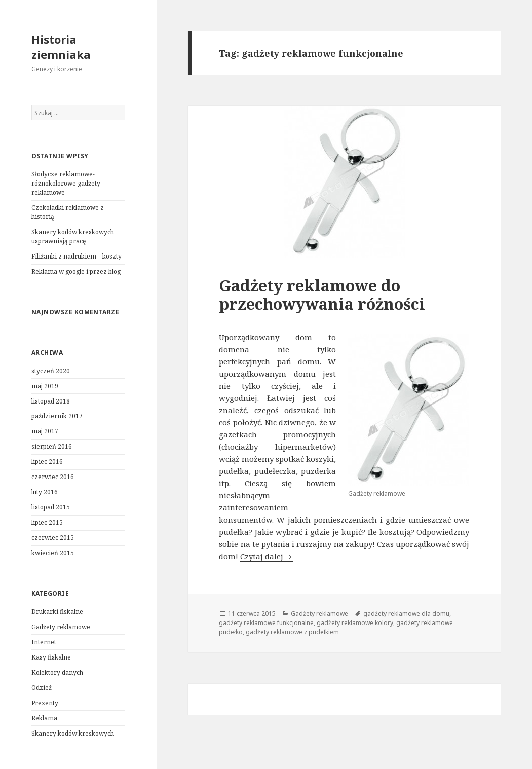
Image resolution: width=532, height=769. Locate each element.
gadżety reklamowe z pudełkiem (292, 632)
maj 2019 (45, 386)
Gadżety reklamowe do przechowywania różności (322, 295)
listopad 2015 (51, 507)
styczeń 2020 (51, 371)
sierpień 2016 (52, 446)
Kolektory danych (57, 672)
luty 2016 (45, 492)
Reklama (44, 718)
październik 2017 (57, 416)
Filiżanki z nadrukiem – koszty (77, 256)
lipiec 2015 (47, 522)
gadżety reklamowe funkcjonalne (266, 623)
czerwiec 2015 (53, 538)
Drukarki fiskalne (57, 612)
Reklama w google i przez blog (76, 271)
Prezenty (45, 703)
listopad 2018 (51, 401)
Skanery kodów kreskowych (73, 733)
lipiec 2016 (47, 462)
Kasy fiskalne (51, 657)
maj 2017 (45, 431)
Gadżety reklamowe (61, 627)
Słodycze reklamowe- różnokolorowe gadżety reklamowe (66, 183)
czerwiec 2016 (53, 477)
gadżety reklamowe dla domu (406, 614)
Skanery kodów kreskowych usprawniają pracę (73, 236)
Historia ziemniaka (61, 47)
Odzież (42, 688)
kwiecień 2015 (53, 553)
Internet (44, 642)
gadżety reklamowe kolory (355, 623)
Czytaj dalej (267, 556)
